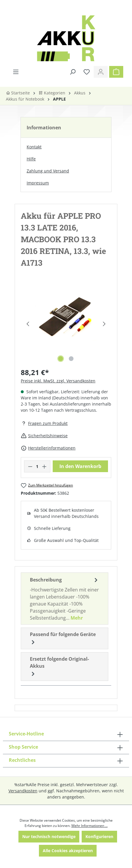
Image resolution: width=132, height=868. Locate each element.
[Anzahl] (37, 466)
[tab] (65, 599)
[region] (66, 324)
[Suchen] (73, 72)
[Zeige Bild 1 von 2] (61, 359)
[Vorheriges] (28, 324)
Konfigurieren (99, 836)
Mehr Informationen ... (90, 826)
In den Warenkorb (80, 466)
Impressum (38, 183)
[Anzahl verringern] (30, 466)
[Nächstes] (104, 324)
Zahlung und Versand (48, 171)
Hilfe (31, 159)
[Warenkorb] (116, 72)
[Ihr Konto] (101, 72)
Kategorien (52, 93)
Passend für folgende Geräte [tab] (63, 639)
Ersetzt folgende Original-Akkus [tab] (59, 667)
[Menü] (16, 72)
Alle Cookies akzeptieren (68, 851)
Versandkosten (23, 791)
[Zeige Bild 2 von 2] (71, 359)
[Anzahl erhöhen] (44, 466)
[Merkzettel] (87, 72)
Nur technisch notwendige (49, 836)
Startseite (18, 93)
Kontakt (34, 147)
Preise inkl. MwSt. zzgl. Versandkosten (58, 381)
